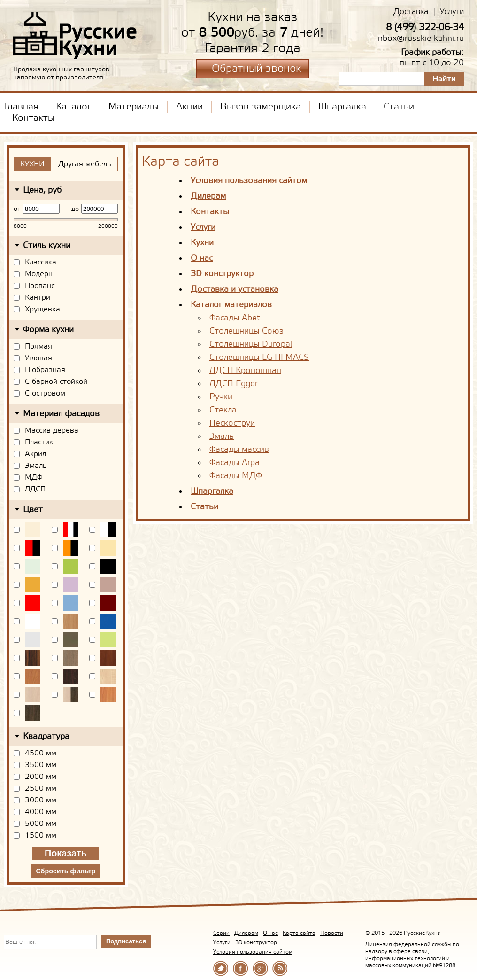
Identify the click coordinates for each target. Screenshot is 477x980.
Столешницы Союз (246, 331)
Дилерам (208, 196)
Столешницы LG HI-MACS (259, 358)
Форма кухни (48, 330)
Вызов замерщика (261, 107)
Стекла (223, 410)
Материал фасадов (61, 414)
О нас (202, 258)
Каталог (73, 107)
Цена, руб (42, 190)
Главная (21, 107)
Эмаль (222, 436)
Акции (189, 107)
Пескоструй (232, 423)
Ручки (221, 397)
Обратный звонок (256, 69)
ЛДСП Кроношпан (245, 371)
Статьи (399, 107)
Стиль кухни (47, 246)
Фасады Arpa (235, 463)
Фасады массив (239, 450)
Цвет (33, 510)
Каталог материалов (231, 305)
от (17, 209)
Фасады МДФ (236, 476)
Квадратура (46, 737)
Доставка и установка (235, 289)
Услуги (452, 12)
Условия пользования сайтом (249, 181)
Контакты (33, 118)
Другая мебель (85, 164)
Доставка (411, 12)
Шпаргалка (342, 107)
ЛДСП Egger (234, 384)
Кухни (202, 243)
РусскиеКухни (75, 36)
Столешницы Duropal (251, 344)
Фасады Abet (235, 318)
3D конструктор (222, 274)
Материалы (134, 107)
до (75, 209)
